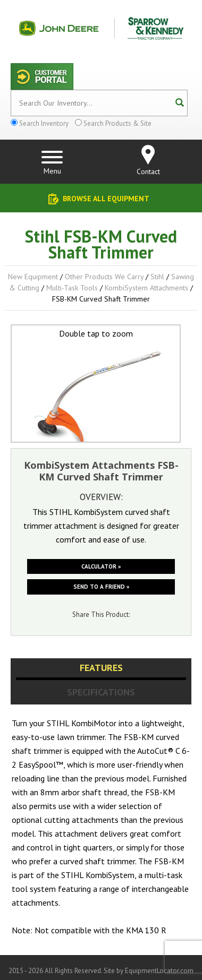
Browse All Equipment (106, 199)
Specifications (101, 692)
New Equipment (33, 277)
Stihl (157, 277)
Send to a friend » (101, 587)
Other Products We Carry (104, 277)
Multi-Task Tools (72, 288)
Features (101, 668)
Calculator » (101, 566)
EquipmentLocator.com (159, 971)
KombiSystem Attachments (146, 288)
